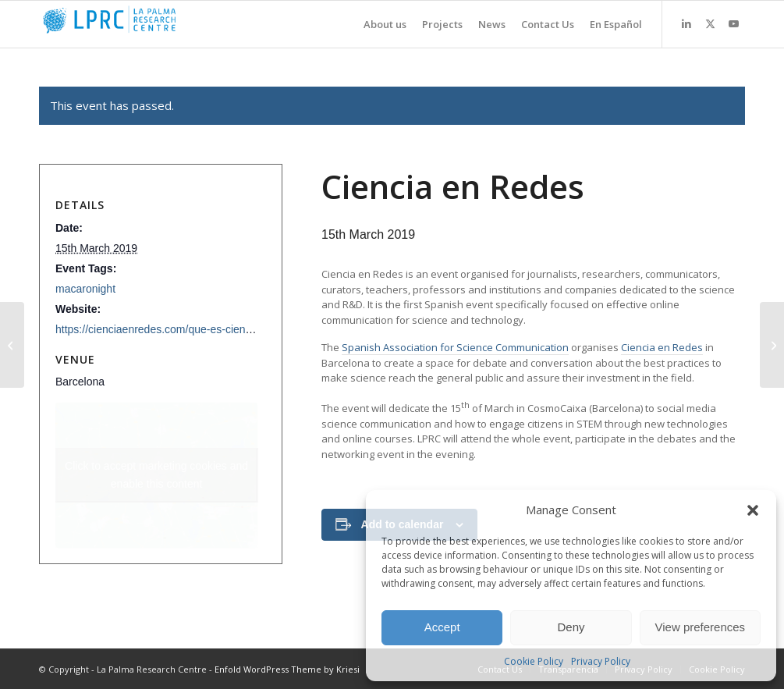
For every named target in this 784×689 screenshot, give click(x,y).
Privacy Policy (601, 661)
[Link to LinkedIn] (686, 23)
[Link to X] (710, 23)
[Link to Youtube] (733, 23)
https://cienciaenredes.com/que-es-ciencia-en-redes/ (182, 329)
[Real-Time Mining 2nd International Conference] (772, 345)
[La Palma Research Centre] (156, 24)
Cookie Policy (534, 661)
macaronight (85, 289)
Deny (571, 627)
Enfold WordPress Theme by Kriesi (287, 669)
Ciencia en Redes (662, 347)
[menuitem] (377, 24)
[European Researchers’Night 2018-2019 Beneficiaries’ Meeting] (12, 345)
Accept (442, 627)
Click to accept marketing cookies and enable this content (156, 475)
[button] (753, 510)
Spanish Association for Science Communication (455, 347)
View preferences (701, 627)
